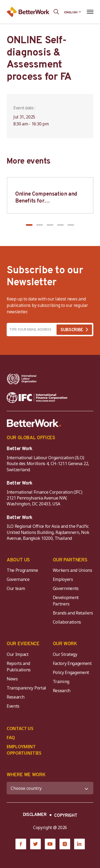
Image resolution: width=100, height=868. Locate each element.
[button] (29, 225)
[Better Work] (34, 423)
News (12, 679)
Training (61, 681)
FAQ (11, 738)
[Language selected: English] (73, 12)
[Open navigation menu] (90, 12)
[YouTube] (50, 844)
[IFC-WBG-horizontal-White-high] (37, 398)
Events (13, 706)
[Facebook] (21, 844)
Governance (18, 579)
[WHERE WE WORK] (50, 788)
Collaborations (67, 622)
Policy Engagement (72, 672)
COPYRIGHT (66, 816)
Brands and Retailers (73, 613)
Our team (16, 588)
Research (15, 697)
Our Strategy (65, 654)
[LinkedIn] (79, 844)
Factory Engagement (72, 663)
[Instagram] (65, 844)
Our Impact (18, 654)
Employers (63, 579)
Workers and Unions (73, 570)
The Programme (22, 570)
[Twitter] (35, 844)
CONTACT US (20, 728)
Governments (66, 588)
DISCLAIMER (35, 815)
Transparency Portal (26, 688)
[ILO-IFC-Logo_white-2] (22, 379)
